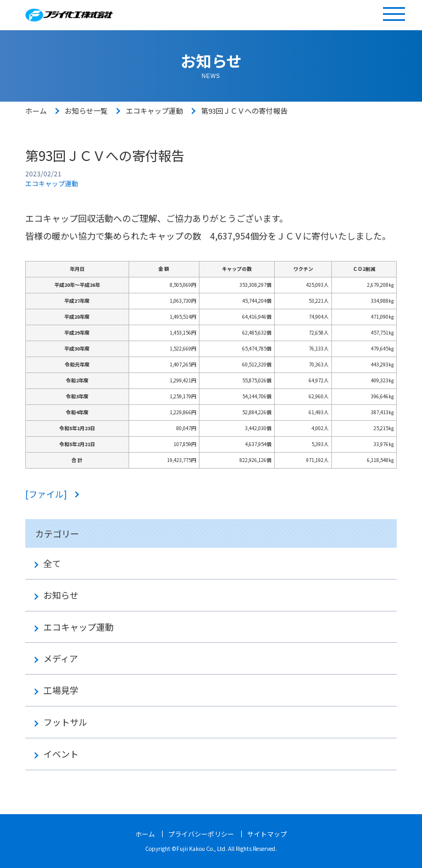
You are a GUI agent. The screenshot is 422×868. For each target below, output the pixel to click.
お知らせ (61, 595)
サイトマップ (267, 834)
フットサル (65, 722)
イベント (61, 754)
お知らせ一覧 (86, 111)
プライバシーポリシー (201, 834)
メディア (61, 658)
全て (52, 563)
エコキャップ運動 (154, 111)
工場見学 (61, 690)
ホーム (36, 111)
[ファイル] (47, 494)
